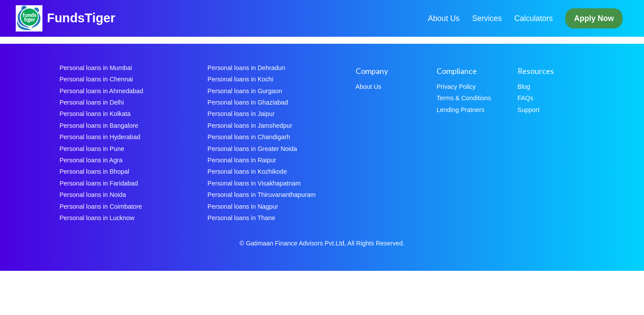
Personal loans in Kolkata (95, 114)
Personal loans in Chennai (96, 79)
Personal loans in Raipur (242, 160)
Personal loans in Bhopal (94, 171)
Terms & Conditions (464, 98)
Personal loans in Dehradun (246, 68)
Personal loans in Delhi (92, 102)
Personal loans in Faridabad (99, 183)
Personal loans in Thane (241, 218)
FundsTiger (81, 18)
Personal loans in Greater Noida (252, 149)
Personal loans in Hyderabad (100, 137)
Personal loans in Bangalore (99, 126)
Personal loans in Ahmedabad (101, 91)
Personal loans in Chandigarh (249, 137)
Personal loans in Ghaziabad (248, 102)
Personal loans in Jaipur (241, 114)
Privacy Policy (456, 87)
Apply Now (594, 18)
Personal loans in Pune (92, 149)
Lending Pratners (461, 110)
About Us (444, 18)
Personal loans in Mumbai (96, 68)
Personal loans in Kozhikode (247, 171)
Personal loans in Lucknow (97, 218)
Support (528, 110)
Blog (524, 87)
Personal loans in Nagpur (243, 206)
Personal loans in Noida (93, 195)
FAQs (525, 98)
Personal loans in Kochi (240, 79)
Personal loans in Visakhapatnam (254, 183)
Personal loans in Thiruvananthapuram (261, 195)
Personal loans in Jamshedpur (250, 126)
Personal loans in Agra (91, 160)
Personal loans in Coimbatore (101, 206)
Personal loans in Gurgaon (245, 91)
